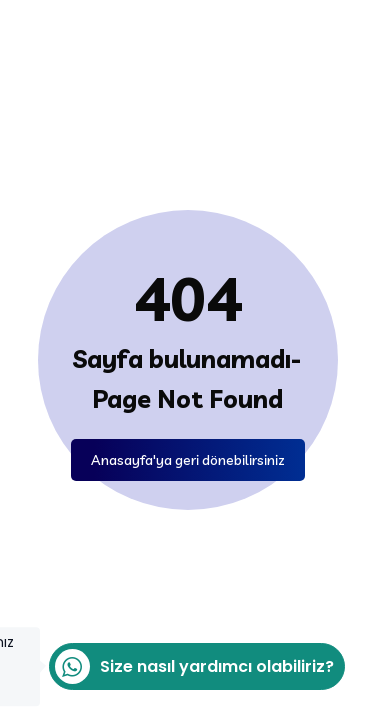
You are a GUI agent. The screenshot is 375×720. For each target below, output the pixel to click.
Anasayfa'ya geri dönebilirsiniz (188, 460)
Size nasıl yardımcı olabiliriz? (191, 666)
